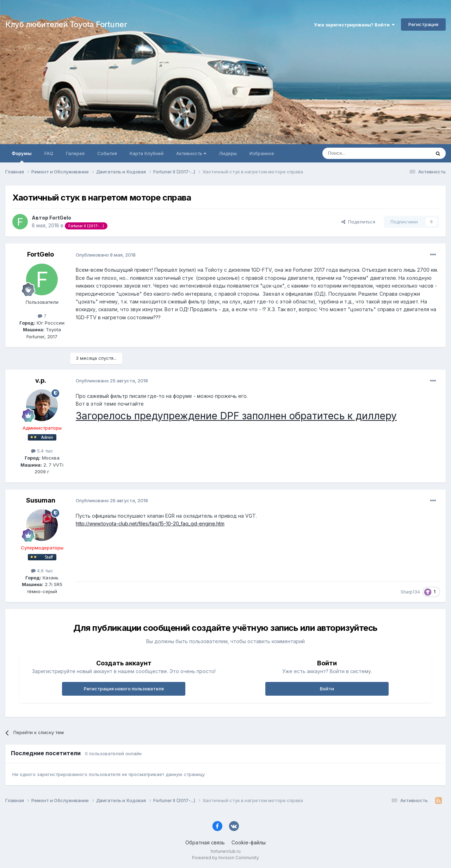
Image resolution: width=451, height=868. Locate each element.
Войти (327, 689)
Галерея (75, 153)
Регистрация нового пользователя (124, 689)
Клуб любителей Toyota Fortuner (66, 24)
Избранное (262, 153)
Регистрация (423, 24)
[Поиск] (360, 153)
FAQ (49, 153)
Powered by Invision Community (225, 858)
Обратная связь (205, 842)
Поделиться (358, 222)
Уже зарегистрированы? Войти (354, 25)
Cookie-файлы (249, 842)
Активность (191, 153)
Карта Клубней (147, 153)
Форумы (22, 156)
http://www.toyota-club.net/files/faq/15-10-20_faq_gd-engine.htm (150, 524)
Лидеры (228, 153)
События (107, 153)
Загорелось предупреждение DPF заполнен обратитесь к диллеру (236, 416)
